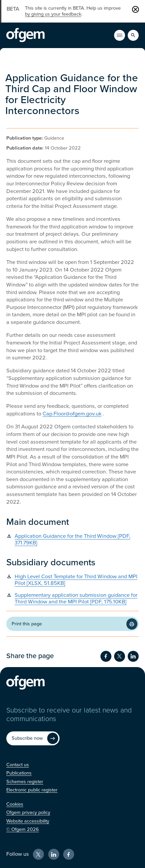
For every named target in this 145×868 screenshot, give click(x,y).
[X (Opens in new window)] (38, 854)
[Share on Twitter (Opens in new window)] (120, 656)
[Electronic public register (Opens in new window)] (32, 790)
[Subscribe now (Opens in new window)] (33, 738)
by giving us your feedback (53, 14)
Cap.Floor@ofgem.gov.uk (72, 414)
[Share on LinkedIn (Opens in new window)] (133, 656)
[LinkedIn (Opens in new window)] (54, 854)
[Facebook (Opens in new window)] (69, 854)
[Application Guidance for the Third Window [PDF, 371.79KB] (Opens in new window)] (72, 540)
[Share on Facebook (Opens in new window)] (106, 656)
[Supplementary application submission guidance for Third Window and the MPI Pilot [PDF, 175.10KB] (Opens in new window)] (72, 599)
